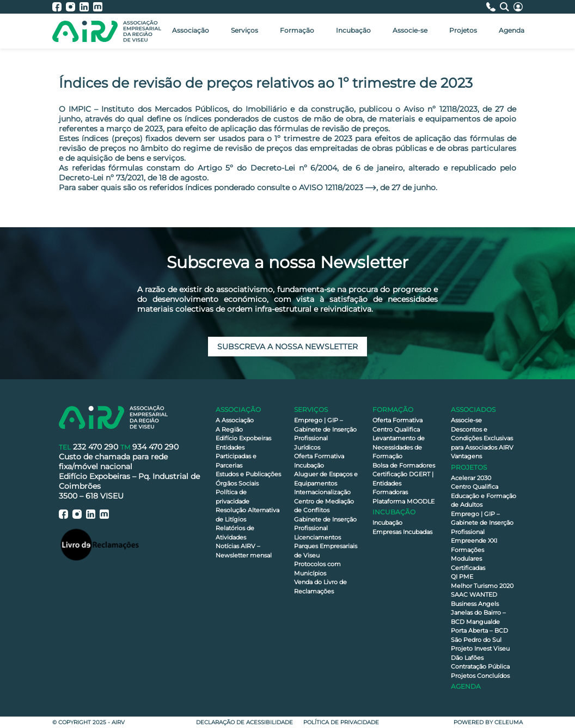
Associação (191, 30)
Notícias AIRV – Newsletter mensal (244, 551)
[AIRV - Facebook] (59, 7)
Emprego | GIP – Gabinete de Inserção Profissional (325, 429)
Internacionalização (322, 492)
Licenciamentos (317, 537)
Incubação (353, 30)
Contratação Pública (480, 666)
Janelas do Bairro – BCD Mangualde (478, 617)
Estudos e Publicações (248, 474)
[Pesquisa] (507, 7)
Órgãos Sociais (237, 483)
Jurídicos (307, 447)
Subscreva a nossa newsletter (287, 347)
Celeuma (509, 722)
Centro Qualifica (396, 429)
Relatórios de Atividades (235, 533)
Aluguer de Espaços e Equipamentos (326, 479)
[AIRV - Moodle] (98, 7)
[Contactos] (493, 7)
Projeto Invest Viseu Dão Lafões (480, 653)
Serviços (244, 30)
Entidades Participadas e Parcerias (236, 456)
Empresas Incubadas (402, 532)
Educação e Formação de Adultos (484, 500)
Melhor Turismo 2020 (482, 586)
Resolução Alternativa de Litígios (247, 515)
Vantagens (466, 456)
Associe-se (410, 30)
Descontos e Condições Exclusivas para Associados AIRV (482, 438)
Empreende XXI (474, 541)
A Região (229, 429)
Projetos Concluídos (480, 676)
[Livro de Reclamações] (100, 544)
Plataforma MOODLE (403, 501)
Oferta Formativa (319, 456)
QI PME (462, 577)
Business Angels (475, 604)
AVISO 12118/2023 (331, 187)
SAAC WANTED (474, 594)
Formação (297, 30)
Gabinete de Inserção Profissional (325, 524)
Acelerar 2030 (471, 478)
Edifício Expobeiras (243, 438)
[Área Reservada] (518, 7)
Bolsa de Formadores (404, 465)
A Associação (235, 420)
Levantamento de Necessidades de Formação (399, 447)
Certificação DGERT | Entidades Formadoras (403, 483)
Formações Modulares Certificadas (468, 559)
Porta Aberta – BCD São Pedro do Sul (479, 635)
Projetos (463, 30)
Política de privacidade (233, 497)
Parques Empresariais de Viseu (326, 551)
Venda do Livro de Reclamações (320, 587)
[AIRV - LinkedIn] (86, 7)
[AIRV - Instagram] (73, 7)
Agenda (512, 30)
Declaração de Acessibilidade (244, 722)
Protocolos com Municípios (317, 569)
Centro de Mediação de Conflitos (324, 506)
